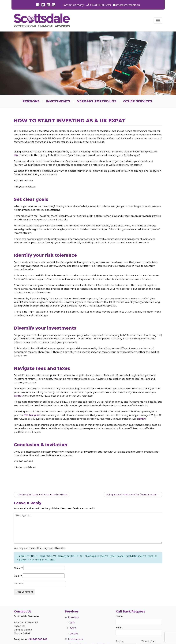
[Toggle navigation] (158, 21)
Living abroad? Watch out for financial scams (131, 494)
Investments (58, 101)
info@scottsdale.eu (128, 5)
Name (18, 568)
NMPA (142, 419)
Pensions (31, 101)
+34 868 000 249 (100, 5)
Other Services (138, 101)
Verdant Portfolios (97, 101)
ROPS (73, 628)
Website (19, 583)
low (16, 155)
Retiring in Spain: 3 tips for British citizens (43, 494)
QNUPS (74, 633)
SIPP (72, 623)
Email (18, 576)
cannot (18, 396)
